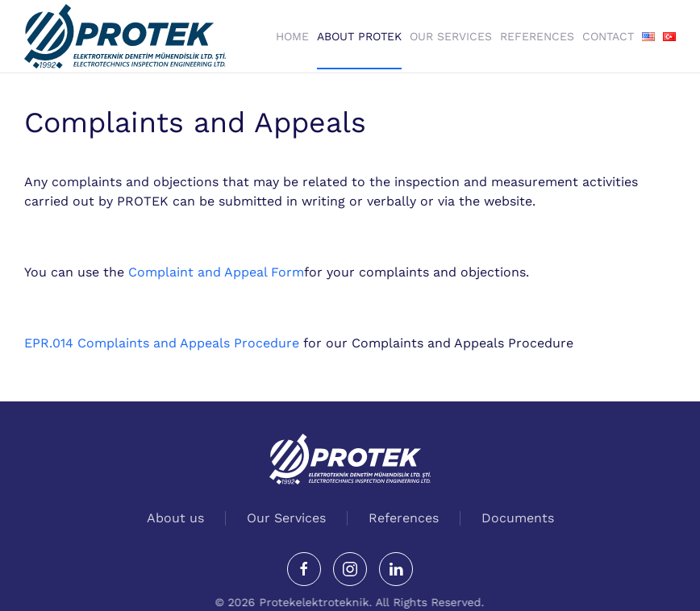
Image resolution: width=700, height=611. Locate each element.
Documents (518, 518)
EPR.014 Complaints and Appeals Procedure (164, 343)
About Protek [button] (359, 36)
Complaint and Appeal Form (216, 272)
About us (175, 518)
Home (292, 36)
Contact (608, 36)
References (537, 36)
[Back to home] (125, 36)
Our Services (451, 36)
